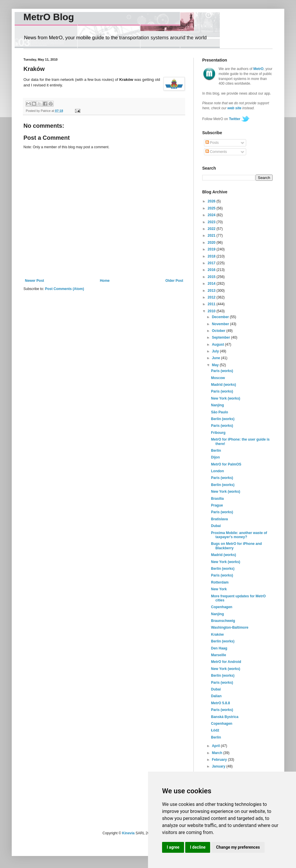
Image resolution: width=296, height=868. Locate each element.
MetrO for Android (226, 662)
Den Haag (219, 648)
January (219, 766)
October (219, 331)
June (216, 358)
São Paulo (220, 412)
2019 (212, 249)
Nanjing (217, 405)
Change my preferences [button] (238, 847)
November (221, 324)
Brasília (217, 499)
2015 (212, 277)
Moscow (218, 378)
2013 (212, 291)
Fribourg (218, 433)
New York (219, 589)
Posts (212, 143)
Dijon (215, 457)
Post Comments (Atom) (64, 289)
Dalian (216, 696)
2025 (212, 208)
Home (105, 281)
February (220, 760)
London (217, 471)
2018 (212, 256)
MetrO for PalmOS (226, 464)
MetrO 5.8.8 (221, 703)
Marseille (218, 655)
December (221, 317)
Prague (217, 505)
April (216, 746)
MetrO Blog (49, 17)
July (216, 351)
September (221, 337)
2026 (212, 201)
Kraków (217, 635)
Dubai (216, 526)
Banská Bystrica (225, 717)
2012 (212, 297)
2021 (212, 236)
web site (234, 108)
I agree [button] (173, 847)
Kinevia (129, 833)
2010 (212, 311)
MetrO (259, 69)
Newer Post (34, 281)
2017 (212, 263)
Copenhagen (222, 607)
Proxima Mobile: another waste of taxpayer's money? (239, 535)
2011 (212, 304)
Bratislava (219, 519)
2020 (212, 243)
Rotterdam (220, 582)
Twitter (234, 119)
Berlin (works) (223, 419)
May (216, 365)
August (218, 345)
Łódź (215, 730)
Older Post (174, 281)
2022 (212, 229)
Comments (216, 152)
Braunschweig (223, 621)
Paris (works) (222, 371)
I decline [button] (198, 847)
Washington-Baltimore (230, 627)
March (218, 753)
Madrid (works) (223, 385)
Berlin (216, 451)
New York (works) (226, 398)
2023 (212, 222)
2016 (212, 270)
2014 (212, 284)
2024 (212, 215)
